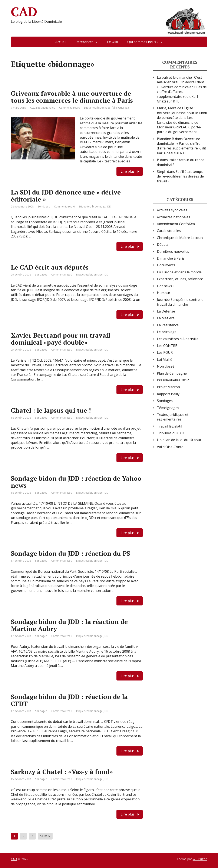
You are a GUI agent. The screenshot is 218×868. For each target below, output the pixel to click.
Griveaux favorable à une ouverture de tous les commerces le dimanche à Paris (72, 97)
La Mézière (166, 318)
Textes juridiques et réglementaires (173, 417)
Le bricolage (167, 332)
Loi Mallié (165, 359)
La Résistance (168, 325)
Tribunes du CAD (171, 433)
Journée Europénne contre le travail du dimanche (180, 302)
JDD (109, 207)
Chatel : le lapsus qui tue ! (51, 410)
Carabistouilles (169, 231)
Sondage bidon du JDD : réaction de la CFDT (69, 700)
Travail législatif (170, 426)
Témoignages (168, 408)
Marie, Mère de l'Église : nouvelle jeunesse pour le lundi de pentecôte (182, 113)
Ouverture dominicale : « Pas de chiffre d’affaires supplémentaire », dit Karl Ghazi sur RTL (182, 94)
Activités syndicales (172, 210)
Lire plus (128, 171)
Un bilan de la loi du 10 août (179, 440)
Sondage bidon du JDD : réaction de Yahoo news (76, 482)
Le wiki (113, 42)
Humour (164, 293)
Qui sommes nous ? (143, 42)
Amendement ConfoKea (176, 224)
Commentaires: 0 (70, 108)
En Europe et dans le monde (179, 272)
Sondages (44, 207)
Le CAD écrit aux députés (50, 267)
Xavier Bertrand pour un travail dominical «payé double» (61, 339)
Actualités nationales (42, 108)
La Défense (166, 311)
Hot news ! (165, 286)
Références (85, 42)
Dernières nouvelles (173, 251)
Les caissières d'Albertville (178, 339)
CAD (109, 12)
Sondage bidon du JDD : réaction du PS (70, 553)
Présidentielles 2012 (173, 380)
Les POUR (165, 352)
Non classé (166, 366)
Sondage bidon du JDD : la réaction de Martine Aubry (69, 625)
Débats (163, 244)
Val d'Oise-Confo (170, 447)
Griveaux (123, 108)
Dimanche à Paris (171, 258)
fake (114, 108)
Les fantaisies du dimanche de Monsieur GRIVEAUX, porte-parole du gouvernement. (179, 125)
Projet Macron (168, 387)
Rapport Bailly (168, 394)
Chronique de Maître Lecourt (180, 238)
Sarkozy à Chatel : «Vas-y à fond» (62, 772)
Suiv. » (45, 836)
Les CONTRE (167, 346)
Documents (166, 265)
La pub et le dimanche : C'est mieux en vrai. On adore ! (179, 80)
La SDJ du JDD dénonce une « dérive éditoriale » (66, 196)
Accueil (61, 42)
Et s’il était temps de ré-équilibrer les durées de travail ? (180, 176)
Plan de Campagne (172, 373)
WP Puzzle (200, 859)
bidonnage (104, 108)
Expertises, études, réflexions (180, 279)
